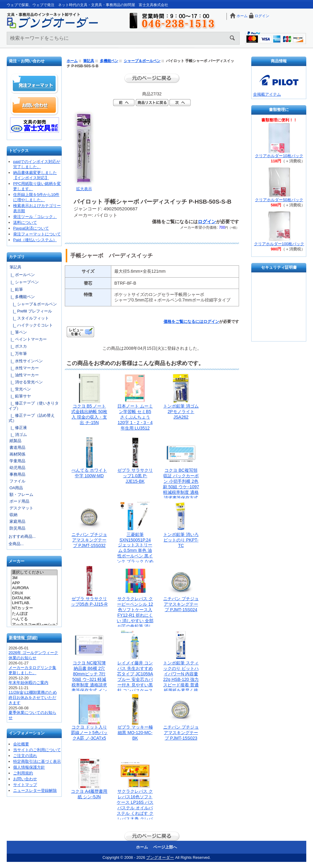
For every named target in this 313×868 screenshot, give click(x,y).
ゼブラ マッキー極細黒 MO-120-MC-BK (135, 733)
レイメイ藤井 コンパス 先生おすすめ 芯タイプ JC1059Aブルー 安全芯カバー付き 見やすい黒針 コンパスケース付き (135, 679)
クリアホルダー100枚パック (279, 244)
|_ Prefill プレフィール (30, 311)
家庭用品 (17, 521)
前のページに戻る (152, 78)
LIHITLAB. (34, 603)
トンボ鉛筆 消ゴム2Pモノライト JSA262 (181, 412)
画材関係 (17, 454)
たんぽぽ (34, 614)
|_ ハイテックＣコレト (31, 325)
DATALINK (34, 598)
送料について (25, 222)
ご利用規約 (23, 773)
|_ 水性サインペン (26, 361)
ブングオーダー (160, 857)
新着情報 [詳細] (23, 638)
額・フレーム (21, 495)
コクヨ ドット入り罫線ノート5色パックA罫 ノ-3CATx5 (89, 733)
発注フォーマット (35, 84)
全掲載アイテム (267, 94)
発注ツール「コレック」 (35, 217)
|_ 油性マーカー (24, 375)
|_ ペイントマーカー (28, 339)
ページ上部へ (165, 847)
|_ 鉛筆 (16, 289)
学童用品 (17, 461)
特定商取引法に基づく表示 (37, 761)
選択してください (34, 573)
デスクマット (21, 508)
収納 (13, 515)
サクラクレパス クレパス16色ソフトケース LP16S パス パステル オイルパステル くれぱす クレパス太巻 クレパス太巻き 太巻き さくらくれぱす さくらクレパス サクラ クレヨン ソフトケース (137, 819)
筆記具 (89, 61)
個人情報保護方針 (29, 767)
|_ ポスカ (18, 346)
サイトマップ (25, 785)
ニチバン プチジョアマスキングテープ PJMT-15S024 (181, 604)
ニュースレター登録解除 (35, 790)
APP (34, 583)
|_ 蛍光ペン (20, 389)
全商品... (16, 544)
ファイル (17, 481)
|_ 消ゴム (18, 435)
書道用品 (17, 447)
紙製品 (15, 441)
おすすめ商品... (22, 536)
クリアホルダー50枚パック (279, 200)
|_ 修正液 (18, 428)
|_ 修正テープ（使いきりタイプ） (34, 406)
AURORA (34, 588)
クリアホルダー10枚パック (279, 156)
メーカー (17, 561)
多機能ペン (109, 61)
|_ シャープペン (24, 282)
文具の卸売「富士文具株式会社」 (35, 125)
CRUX (34, 593)
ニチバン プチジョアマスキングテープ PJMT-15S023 (181, 733)
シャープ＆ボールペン (142, 61)
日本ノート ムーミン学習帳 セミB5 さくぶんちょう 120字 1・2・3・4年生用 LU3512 (135, 417)
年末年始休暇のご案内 (28, 683)
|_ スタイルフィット (29, 318)
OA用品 (16, 488)
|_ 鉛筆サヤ (20, 396)
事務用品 (17, 474)
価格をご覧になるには (183, 321)
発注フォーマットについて (37, 234)
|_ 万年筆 (18, 354)
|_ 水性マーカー (24, 368)
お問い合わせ (35, 105)
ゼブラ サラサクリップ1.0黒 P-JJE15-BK (135, 476)
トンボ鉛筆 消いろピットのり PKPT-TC (181, 540)
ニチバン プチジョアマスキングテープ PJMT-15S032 (89, 540)
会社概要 (21, 744)
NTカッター (34, 608)
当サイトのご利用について (37, 750)
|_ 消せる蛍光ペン (26, 382)
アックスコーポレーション (34, 625)
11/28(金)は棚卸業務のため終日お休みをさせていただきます (33, 698)
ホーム (242, 16)
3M (34, 578)
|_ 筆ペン (18, 332)
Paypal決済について (31, 228)
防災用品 (17, 528)
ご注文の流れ (25, 756)
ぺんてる (34, 619)
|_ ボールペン (22, 275)
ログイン (262, 16)
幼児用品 (17, 468)
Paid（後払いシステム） (35, 240)
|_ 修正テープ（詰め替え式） (32, 418)
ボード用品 (19, 501)
